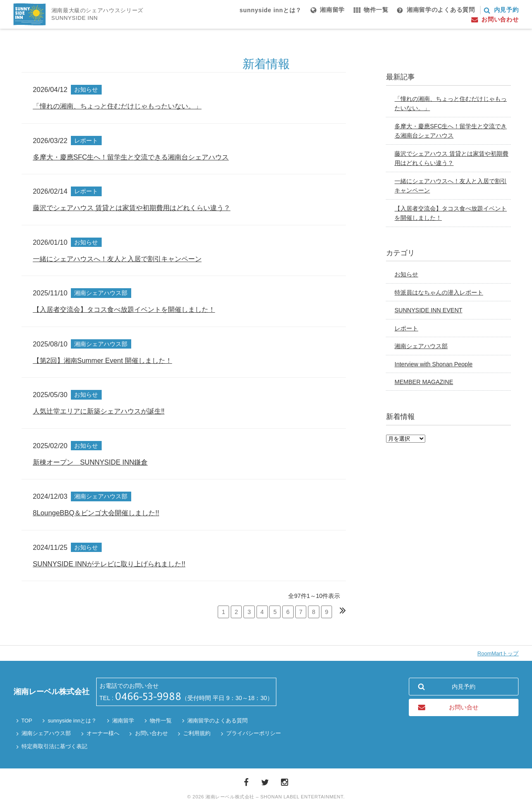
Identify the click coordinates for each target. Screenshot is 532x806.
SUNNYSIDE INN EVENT (428, 310)
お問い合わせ (151, 733)
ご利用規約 (197, 733)
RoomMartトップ (498, 654)
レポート (406, 328)
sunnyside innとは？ (72, 721)
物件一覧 (161, 721)
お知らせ (406, 274)
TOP (27, 721)
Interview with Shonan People (433, 364)
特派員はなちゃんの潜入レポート (439, 292)
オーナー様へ (103, 733)
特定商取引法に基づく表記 (54, 746)
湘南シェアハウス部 (421, 346)
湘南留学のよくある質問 (217, 721)
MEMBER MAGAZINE (424, 382)
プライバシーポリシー (254, 733)
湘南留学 (123, 721)
